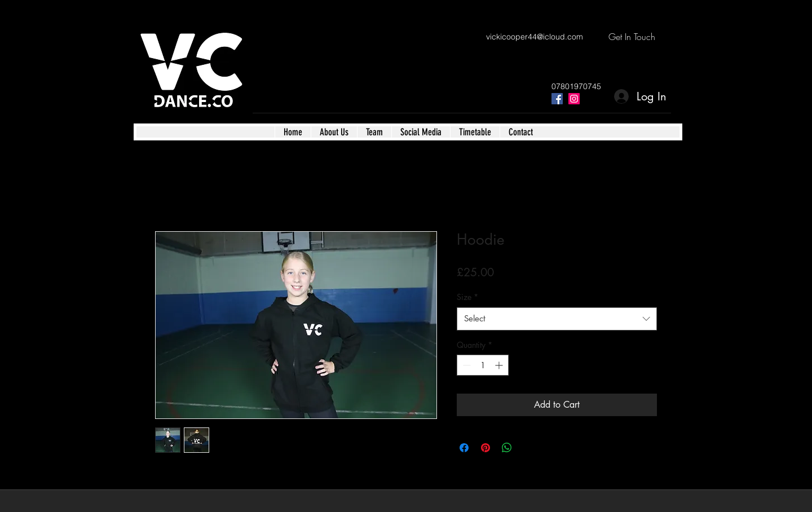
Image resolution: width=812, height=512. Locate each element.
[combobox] (557, 319)
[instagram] (574, 99)
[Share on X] (528, 448)
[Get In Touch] (632, 37)
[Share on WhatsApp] (507, 448)
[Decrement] (465, 365)
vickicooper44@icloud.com (535, 37)
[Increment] (500, 365)
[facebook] (557, 99)
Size (467, 297)
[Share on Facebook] (464, 448)
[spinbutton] (483, 365)
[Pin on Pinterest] (486, 448)
